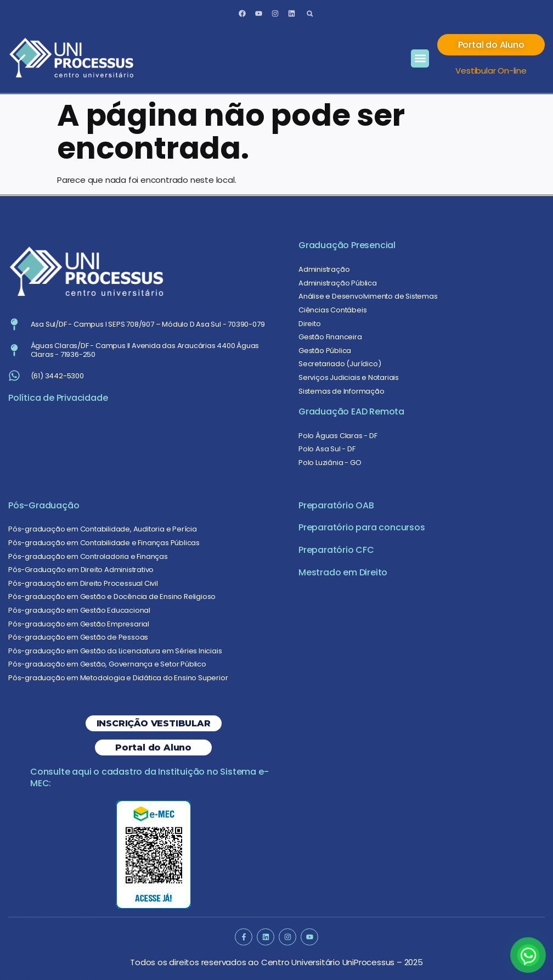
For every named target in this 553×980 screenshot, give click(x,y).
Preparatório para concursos (362, 527)
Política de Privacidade (58, 398)
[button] (310, 13)
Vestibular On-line (491, 71)
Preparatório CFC (336, 550)
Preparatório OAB (336, 505)
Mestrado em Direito (343, 572)
